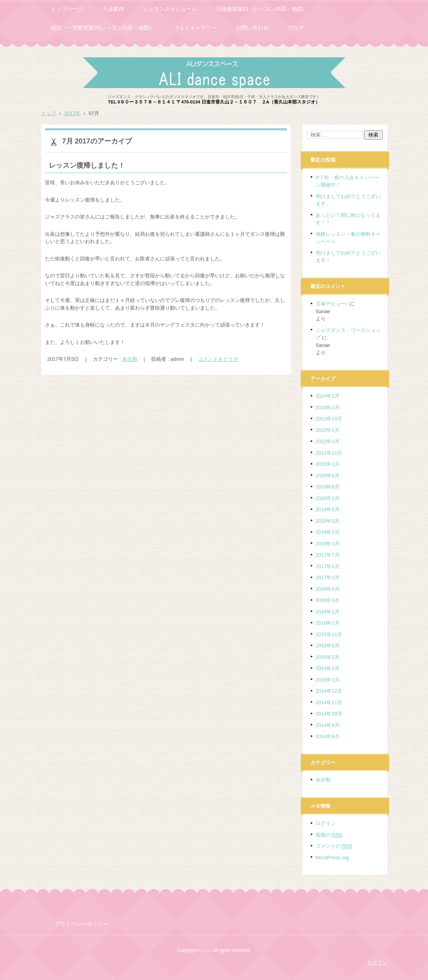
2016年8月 (328, 589)
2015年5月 (328, 657)
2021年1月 (328, 464)
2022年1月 (328, 441)
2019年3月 (328, 521)
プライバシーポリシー (82, 924)
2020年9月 (328, 476)
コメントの (334, 846)
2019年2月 (328, 532)
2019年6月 (328, 509)
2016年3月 (328, 600)
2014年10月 (329, 714)
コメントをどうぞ (218, 359)
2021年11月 (329, 453)
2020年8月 (328, 487)
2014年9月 (328, 725)
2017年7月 (328, 555)
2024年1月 (328, 407)
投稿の (329, 835)
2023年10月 (329, 419)
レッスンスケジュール (170, 9)
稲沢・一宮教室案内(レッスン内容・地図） (103, 28)
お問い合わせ (252, 28)
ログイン (326, 823)
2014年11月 (329, 702)
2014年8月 (328, 736)
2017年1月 (328, 577)
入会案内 (113, 9)
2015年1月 (328, 680)
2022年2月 (328, 430)
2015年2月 (328, 668)
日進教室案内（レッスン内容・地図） (262, 9)
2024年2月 (328, 396)
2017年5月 (328, 566)
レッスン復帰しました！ (87, 165)
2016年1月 (328, 623)
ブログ (296, 28)
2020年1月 (328, 498)
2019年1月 (328, 544)
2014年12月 (329, 691)
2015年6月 (328, 646)
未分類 (130, 359)
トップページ (67, 9)
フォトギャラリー (195, 28)
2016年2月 (328, 612)
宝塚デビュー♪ (332, 304)
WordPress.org (332, 857)
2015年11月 (329, 634)
